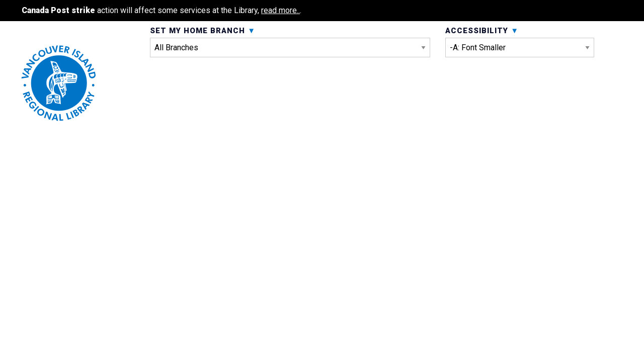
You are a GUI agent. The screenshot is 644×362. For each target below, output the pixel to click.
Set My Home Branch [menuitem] (290, 69)
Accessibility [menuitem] (520, 69)
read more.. (280, 10)
